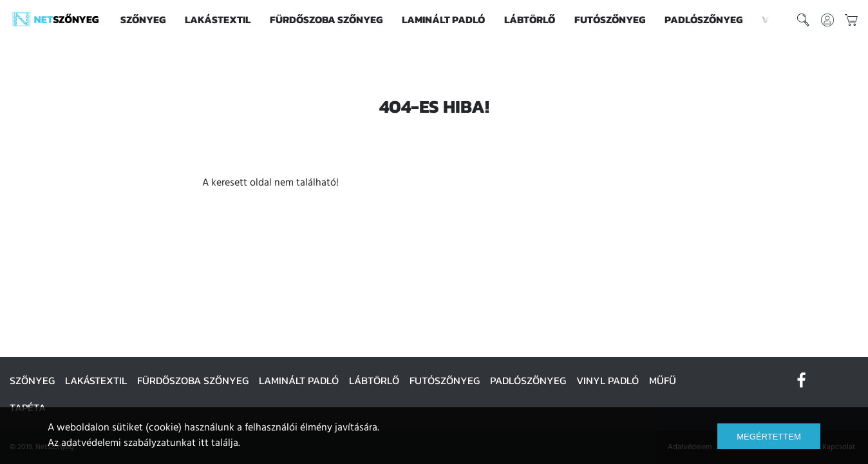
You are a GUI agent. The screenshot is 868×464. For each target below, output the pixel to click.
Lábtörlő (530, 19)
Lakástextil (218, 19)
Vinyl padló (608, 380)
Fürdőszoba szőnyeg (326, 19)
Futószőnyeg (610, 19)
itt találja (218, 443)
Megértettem (769, 437)
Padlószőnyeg (703, 19)
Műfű (663, 380)
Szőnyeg (143, 19)
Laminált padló (443, 19)
